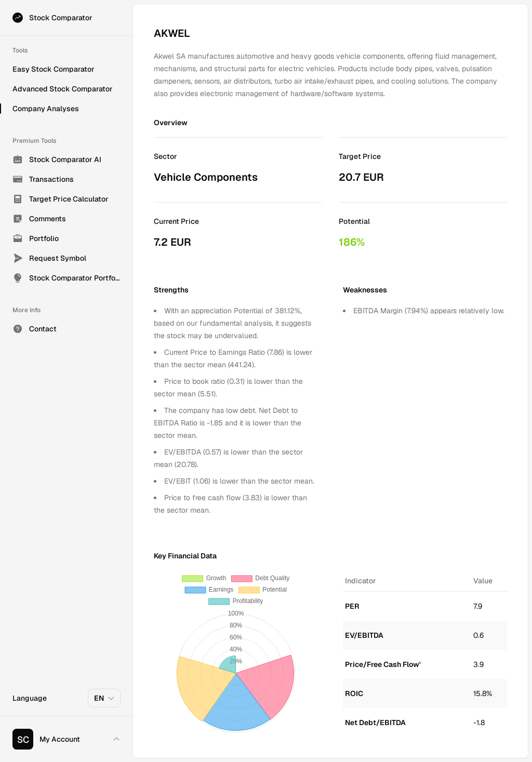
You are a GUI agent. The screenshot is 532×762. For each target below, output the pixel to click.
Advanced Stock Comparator (63, 89)
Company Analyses (46, 109)
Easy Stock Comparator (54, 69)
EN (105, 698)
